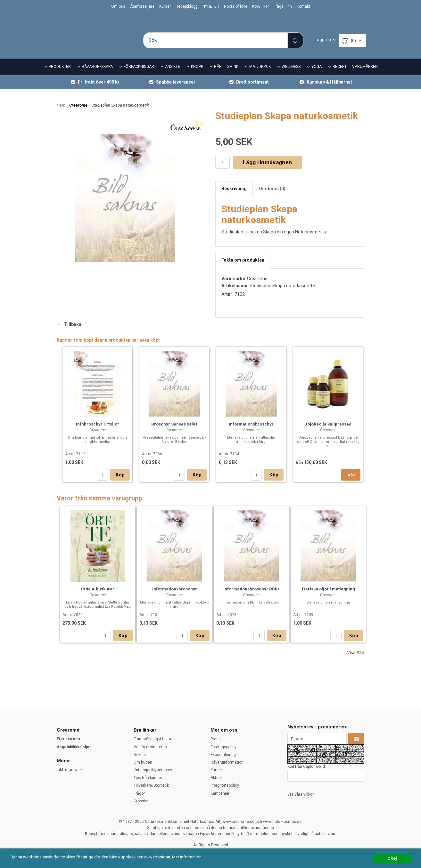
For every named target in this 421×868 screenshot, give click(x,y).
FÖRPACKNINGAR (139, 76)
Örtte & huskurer (98, 598)
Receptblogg (187, 6)
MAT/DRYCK (260, 76)
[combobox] (70, 770)
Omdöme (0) (272, 198)
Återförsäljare (142, 6)
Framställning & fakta (152, 739)
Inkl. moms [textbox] (67, 770)
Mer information (190, 857)
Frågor (139, 793)
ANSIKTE (173, 76)
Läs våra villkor (301, 794)
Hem (61, 114)
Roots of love (236, 6)
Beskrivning (234, 198)
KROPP (197, 76)
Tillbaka (69, 333)
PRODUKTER (60, 76)
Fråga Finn (283, 6)
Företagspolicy (223, 747)
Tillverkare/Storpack (151, 786)
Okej (392, 858)
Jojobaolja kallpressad (328, 433)
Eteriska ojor (69, 739)
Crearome (79, 114)
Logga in (323, 40)
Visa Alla (356, 661)
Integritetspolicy (225, 786)
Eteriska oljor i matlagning (328, 598)
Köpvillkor (260, 6)
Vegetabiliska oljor (74, 747)
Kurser (165, 6)
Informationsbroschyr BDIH (251, 598)
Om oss (118, 6)
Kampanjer (220, 793)
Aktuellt (217, 778)
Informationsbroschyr (251, 433)
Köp (120, 484)
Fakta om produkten (243, 269)
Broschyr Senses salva (174, 433)
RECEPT (340, 76)
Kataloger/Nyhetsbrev (153, 770)
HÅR (218, 76)
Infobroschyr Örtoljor (98, 433)
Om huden (143, 762)
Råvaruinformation (227, 762)
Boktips (140, 755)
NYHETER (211, 6)
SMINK (233, 76)
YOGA (317, 76)
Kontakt (303, 6)
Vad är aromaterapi (151, 747)
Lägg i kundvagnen (267, 171)
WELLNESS (291, 76)
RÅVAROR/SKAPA (97, 76)
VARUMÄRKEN (365, 76)
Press (216, 739)
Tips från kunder (148, 778)
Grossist (141, 801)
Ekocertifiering (223, 755)
